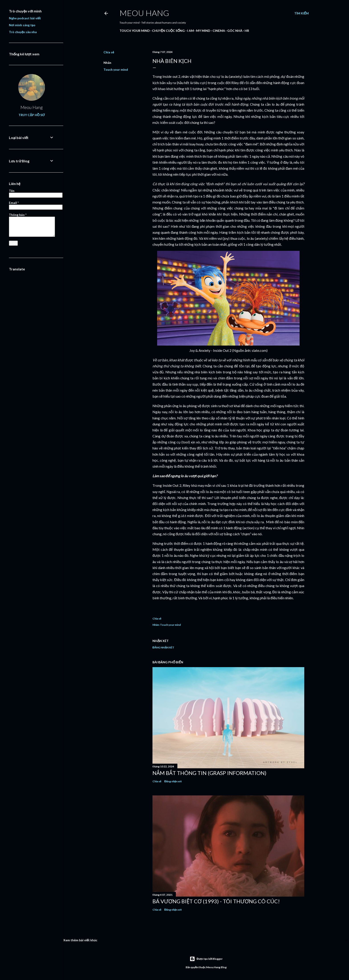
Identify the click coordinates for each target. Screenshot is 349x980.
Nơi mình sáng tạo (22, 25)
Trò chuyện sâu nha (23, 32)
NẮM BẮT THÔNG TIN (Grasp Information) (209, 773)
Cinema (219, 31)
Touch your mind (135, 31)
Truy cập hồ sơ (32, 115)
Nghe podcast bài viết (25, 18)
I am (191, 31)
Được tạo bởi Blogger (206, 959)
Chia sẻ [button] (109, 52)
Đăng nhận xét (163, 647)
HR (247, 31)
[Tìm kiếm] (301, 13)
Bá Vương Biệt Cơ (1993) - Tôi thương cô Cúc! (216, 901)
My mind (203, 31)
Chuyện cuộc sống (168, 31)
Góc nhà (235, 31)
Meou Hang (144, 13)
